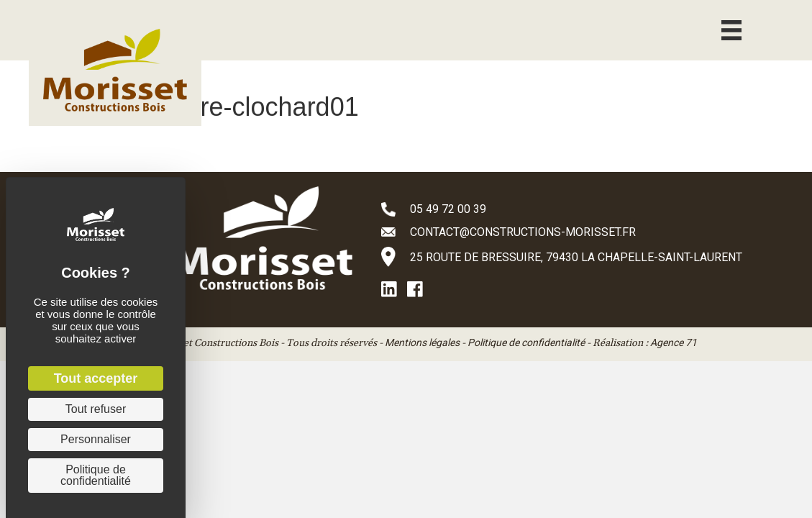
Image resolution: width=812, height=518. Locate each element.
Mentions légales (422, 342)
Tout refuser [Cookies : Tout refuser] (96, 409)
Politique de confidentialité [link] (96, 475)
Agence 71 (674, 342)
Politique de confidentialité (526, 342)
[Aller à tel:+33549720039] (582, 209)
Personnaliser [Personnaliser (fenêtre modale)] (96, 439)
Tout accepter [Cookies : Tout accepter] (96, 378)
